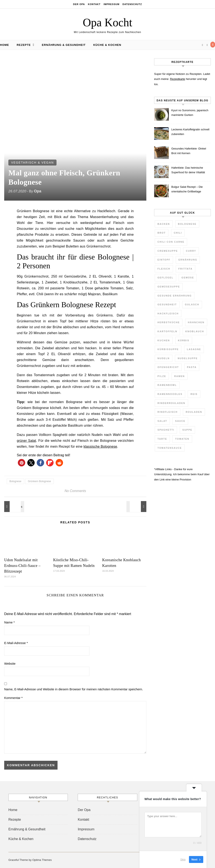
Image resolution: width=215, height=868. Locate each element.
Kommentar (13, 698)
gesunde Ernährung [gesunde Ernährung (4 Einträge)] (175, 296)
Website (10, 664)
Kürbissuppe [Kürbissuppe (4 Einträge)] (168, 349)
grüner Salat (26, 441)
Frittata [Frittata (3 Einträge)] (186, 269)
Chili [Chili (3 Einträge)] (178, 233)
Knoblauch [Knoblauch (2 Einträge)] (195, 331)
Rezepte (24, 45)
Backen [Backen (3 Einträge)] (164, 224)
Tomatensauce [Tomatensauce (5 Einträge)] (170, 448)
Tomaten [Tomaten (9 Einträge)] (182, 439)
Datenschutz (132, 4)
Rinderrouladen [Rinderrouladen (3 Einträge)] (171, 403)
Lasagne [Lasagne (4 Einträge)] (194, 349)
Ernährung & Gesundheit (64, 45)
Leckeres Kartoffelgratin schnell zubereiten (190, 132)
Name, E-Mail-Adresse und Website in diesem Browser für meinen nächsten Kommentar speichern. (74, 689)
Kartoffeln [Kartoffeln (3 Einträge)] (167, 331)
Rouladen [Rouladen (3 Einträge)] (194, 412)
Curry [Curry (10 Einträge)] (191, 251)
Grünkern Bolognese (39, 481)
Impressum (111, 4)
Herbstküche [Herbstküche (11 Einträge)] (169, 322)
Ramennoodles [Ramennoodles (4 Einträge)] (170, 394)
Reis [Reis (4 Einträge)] (194, 394)
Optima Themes (42, 860)
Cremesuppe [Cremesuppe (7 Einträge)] (168, 251)
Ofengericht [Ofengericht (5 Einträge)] (168, 367)
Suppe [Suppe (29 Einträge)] (187, 430)
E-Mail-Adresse (16, 643)
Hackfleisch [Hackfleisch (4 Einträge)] (168, 314)
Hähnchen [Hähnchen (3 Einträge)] (196, 322)
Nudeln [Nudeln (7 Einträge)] (164, 358)
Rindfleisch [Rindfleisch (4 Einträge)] (168, 412)
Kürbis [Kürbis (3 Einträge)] (184, 340)
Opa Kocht (107, 22)
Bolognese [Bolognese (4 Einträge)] (187, 224)
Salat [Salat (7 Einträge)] (162, 421)
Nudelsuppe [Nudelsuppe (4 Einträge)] (188, 358)
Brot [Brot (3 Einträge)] (162, 233)
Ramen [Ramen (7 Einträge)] (180, 376)
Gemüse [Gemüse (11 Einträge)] (188, 278)
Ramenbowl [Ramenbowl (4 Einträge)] (167, 385)
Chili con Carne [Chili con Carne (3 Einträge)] (171, 242)
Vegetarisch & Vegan (32, 163)
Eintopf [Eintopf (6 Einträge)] (164, 260)
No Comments (75, 491)
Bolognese (15, 481)
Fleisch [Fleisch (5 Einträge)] (164, 269)
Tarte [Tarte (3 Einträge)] (162, 439)
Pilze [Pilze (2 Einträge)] (162, 376)
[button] (22, 463)
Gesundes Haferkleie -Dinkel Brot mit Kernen (189, 151)
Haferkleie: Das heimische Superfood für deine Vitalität (188, 170)
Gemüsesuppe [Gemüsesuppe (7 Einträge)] (169, 287)
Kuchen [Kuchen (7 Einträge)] (164, 340)
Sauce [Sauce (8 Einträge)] (180, 421)
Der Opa (79, 4)
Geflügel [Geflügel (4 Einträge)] (165, 278)
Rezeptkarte (178, 79)
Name (9, 622)
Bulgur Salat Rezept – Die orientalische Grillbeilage (187, 189)
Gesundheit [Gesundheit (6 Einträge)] (167, 304)
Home (5, 45)
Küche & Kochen (107, 45)
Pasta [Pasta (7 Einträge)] (192, 367)
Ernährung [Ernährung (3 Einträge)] (188, 260)
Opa (37, 191)
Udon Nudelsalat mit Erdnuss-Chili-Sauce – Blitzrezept (22, 566)
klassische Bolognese (100, 447)
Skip (183, 859)
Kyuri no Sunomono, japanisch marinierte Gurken (190, 113)
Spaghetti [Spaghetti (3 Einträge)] (166, 430)
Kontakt (94, 4)
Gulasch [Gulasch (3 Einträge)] (192, 304)
